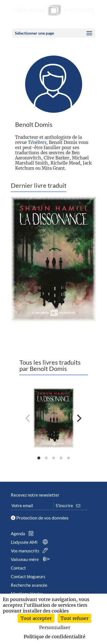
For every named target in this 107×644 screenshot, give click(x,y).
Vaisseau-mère (31, 559)
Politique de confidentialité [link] (54, 637)
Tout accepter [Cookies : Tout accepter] (36, 618)
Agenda (23, 534)
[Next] (79, 418)
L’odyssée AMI (31, 542)
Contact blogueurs (28, 576)
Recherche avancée (29, 585)
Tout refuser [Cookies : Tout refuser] (74, 618)
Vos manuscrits (31, 551)
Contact (18, 568)
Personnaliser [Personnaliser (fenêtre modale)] (55, 627)
